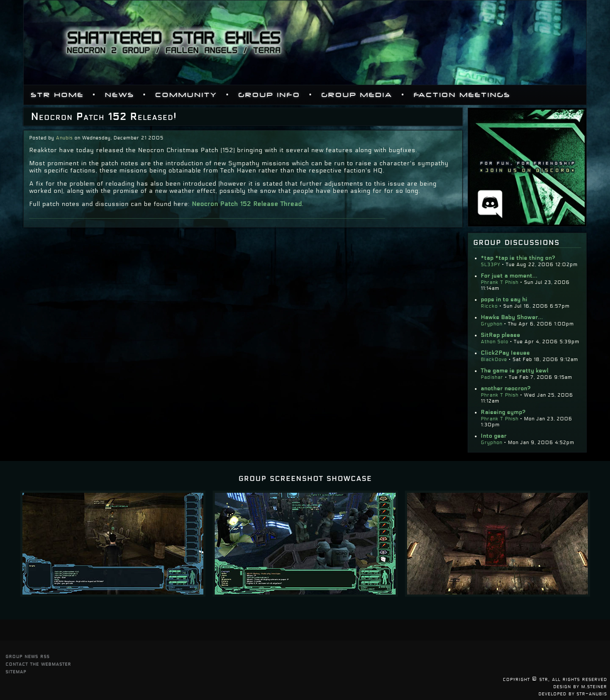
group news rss (28, 656)
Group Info (269, 95)
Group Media (357, 95)
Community (186, 95)
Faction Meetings (462, 95)
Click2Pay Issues (505, 353)
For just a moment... (509, 276)
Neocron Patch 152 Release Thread (247, 204)
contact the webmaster (38, 664)
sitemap (16, 671)
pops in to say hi (504, 300)
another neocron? (506, 389)
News (120, 95)
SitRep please (500, 335)
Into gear (494, 436)
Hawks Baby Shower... (512, 317)
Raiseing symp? (503, 412)
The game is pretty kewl (515, 371)
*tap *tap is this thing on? (518, 258)
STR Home (57, 95)
